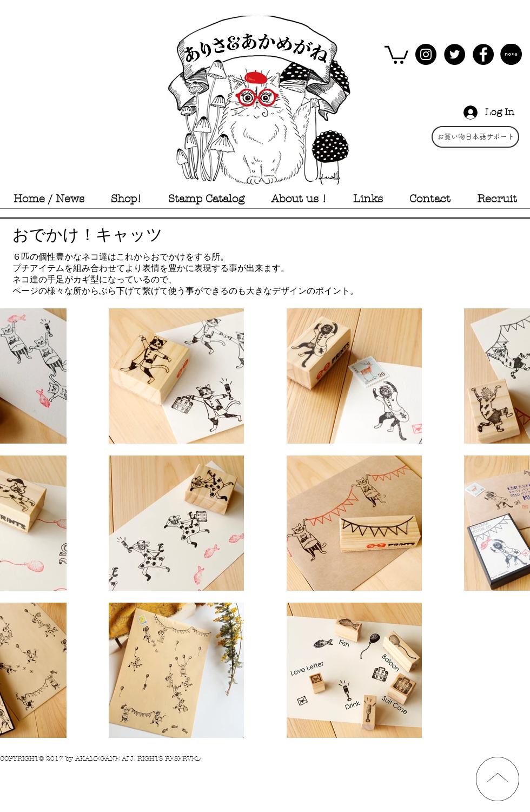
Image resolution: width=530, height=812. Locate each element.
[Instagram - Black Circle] (426, 54)
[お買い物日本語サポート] (475, 137)
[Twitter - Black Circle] (455, 54)
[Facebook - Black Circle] (483, 54)
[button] (396, 54)
